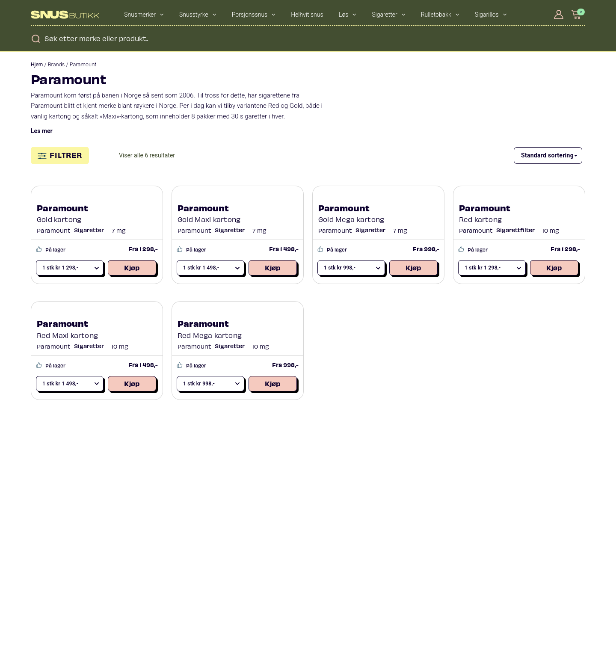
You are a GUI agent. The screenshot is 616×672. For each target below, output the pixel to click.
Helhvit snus (281, 15)
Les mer (42, 131)
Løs (314, 15)
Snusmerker (140, 15)
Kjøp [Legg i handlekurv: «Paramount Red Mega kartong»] (272, 383)
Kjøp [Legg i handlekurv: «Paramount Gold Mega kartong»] (413, 267)
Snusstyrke (187, 15)
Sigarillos (435, 15)
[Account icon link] (559, 15)
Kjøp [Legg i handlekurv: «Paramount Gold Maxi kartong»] (272, 267)
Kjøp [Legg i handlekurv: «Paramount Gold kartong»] (132, 267)
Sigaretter (348, 15)
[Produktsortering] (548, 155)
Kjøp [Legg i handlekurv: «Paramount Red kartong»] (554, 267)
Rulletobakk (392, 15)
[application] (156, 15)
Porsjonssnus (235, 15)
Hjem (37, 65)
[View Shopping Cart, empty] (577, 14)
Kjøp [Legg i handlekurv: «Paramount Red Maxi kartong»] (132, 383)
